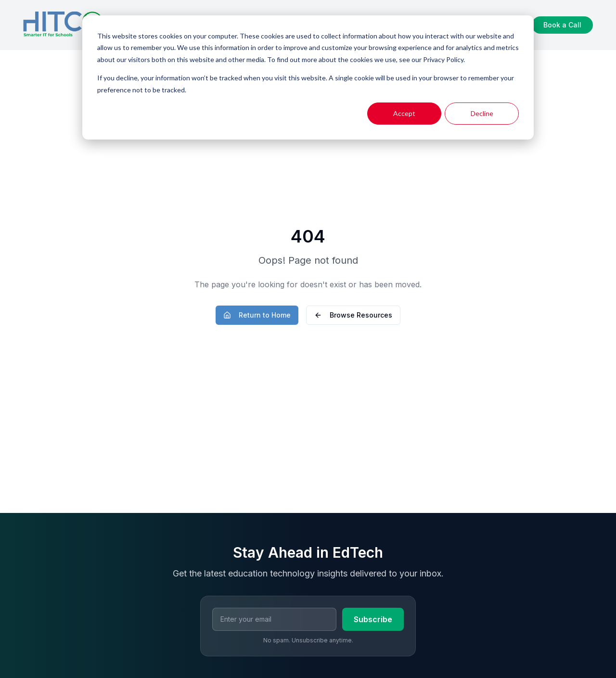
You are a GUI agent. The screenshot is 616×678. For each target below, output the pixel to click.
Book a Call (562, 25)
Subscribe (373, 619)
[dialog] (308, 77)
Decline (482, 113)
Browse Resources (353, 315)
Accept (404, 113)
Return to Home (257, 315)
